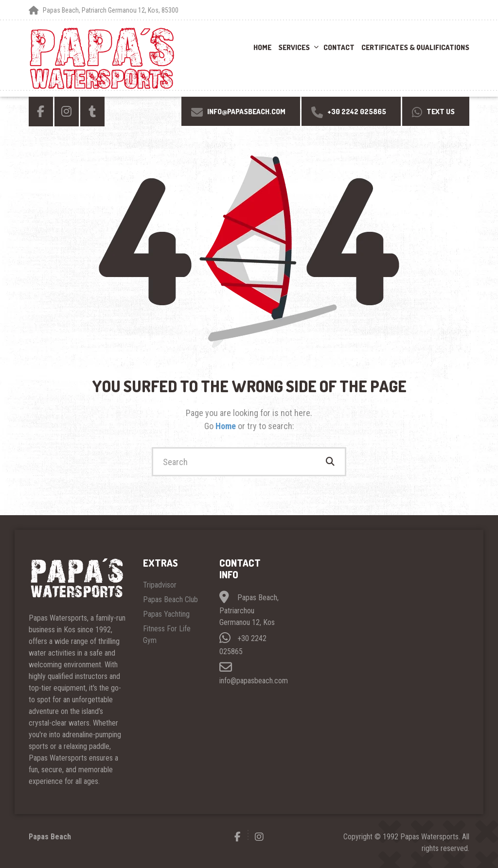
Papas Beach (50, 837)
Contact (339, 47)
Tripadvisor (160, 585)
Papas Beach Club (170, 599)
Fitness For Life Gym (167, 634)
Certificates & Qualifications (415, 47)
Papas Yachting (166, 614)
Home (262, 47)
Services (294, 47)
